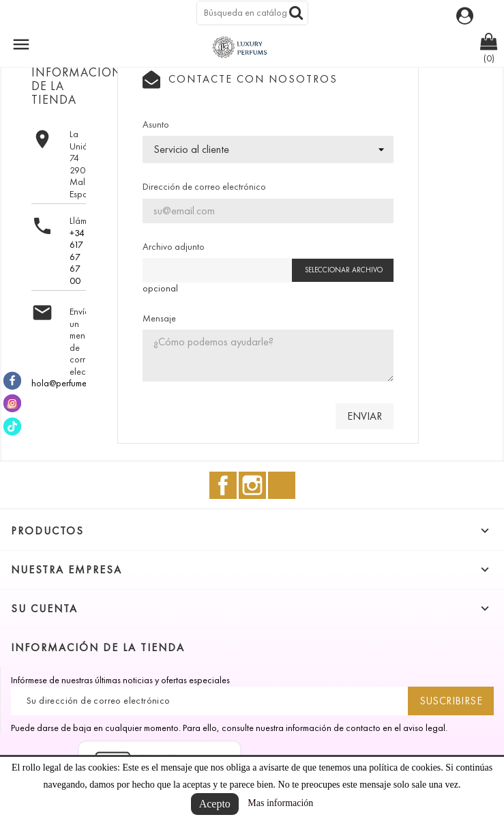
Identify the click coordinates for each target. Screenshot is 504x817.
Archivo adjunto (174, 247)
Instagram (252, 485)
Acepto (215, 804)
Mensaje (159, 318)
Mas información (280, 803)
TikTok (282, 485)
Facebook (223, 485)
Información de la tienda (98, 647)
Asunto (156, 125)
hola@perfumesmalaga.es (81, 383)
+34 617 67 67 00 (77, 257)
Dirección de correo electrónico (204, 187)
